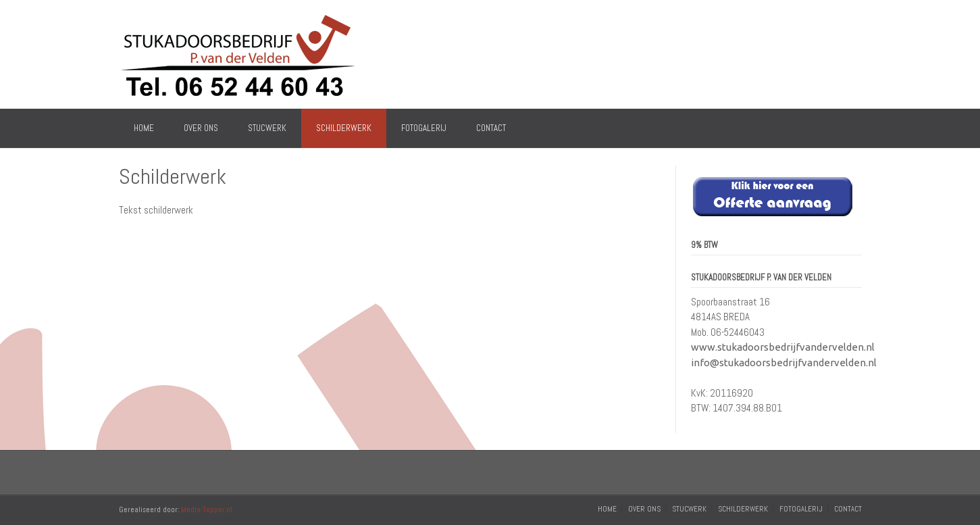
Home (144, 128)
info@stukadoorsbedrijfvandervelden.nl (784, 362)
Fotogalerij (424, 128)
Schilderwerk (344, 128)
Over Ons (201, 128)
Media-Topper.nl (207, 509)
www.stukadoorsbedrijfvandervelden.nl (783, 347)
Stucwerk (267, 128)
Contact (491, 128)
